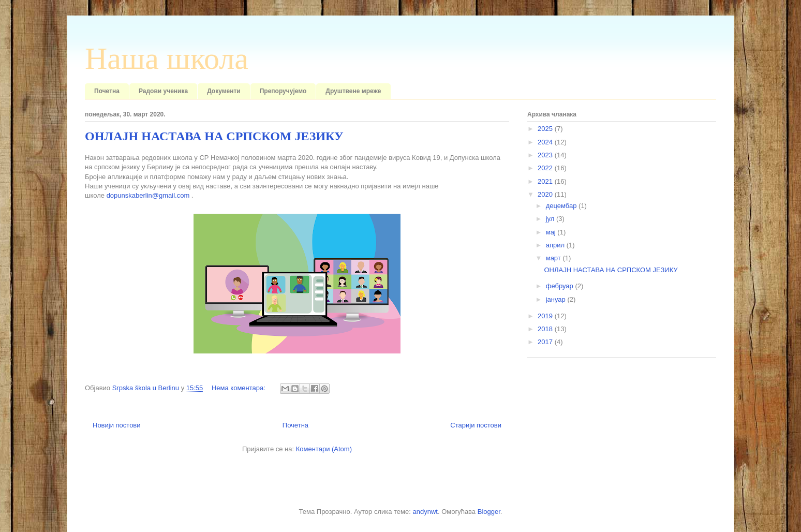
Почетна (107, 91)
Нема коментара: (240, 388)
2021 (546, 181)
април (556, 245)
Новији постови (117, 425)
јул (551, 219)
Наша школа (167, 58)
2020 (546, 194)
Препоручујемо (283, 91)
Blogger (489, 512)
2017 (546, 342)
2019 (546, 316)
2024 (546, 142)
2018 (546, 329)
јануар (557, 299)
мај (552, 232)
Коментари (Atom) (324, 449)
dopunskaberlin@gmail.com (148, 195)
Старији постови (476, 425)
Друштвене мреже (353, 91)
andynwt (425, 512)
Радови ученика (163, 91)
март (554, 258)
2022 (546, 168)
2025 (546, 129)
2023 (546, 155)
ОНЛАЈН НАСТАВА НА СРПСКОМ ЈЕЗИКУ (214, 136)
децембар (562, 206)
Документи (224, 91)
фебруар (561, 286)
